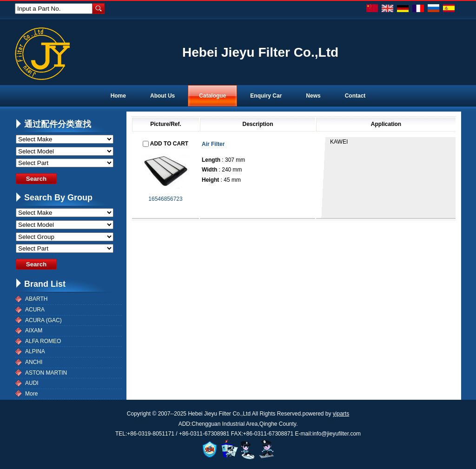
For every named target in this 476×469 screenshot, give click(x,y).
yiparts (341, 414)
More (31, 394)
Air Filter (213, 144)
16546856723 (165, 199)
